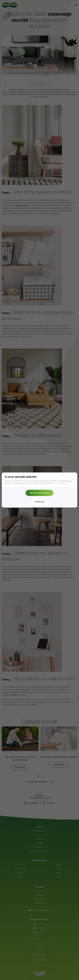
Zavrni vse (40, 502)
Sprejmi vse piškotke (39, 493)
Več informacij (61, 483)
